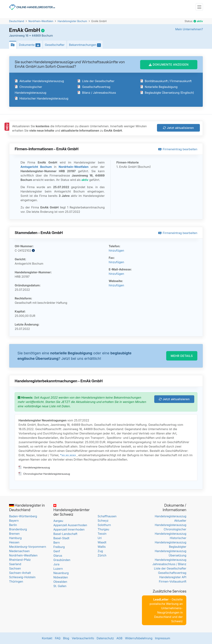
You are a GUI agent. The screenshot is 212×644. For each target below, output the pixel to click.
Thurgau (103, 529)
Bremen (14, 534)
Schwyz (103, 521)
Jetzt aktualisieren (178, 128)
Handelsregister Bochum (72, 21)
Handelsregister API (173, 577)
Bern (57, 542)
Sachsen (15, 568)
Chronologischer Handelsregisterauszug (44, 474)
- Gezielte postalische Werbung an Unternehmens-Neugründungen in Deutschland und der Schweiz (166, 610)
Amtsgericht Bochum (36, 167)
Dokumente (31, 45)
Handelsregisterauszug (34, 467)
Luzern (58, 569)
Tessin (102, 534)
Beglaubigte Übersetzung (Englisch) (167, 93)
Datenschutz (105, 638)
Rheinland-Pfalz (20, 560)
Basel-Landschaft (65, 534)
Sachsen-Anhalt (20, 573)
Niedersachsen (19, 551)
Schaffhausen (107, 516)
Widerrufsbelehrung (139, 638)
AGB (119, 638)
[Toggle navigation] (199, 7)
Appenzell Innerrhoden (69, 529)
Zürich (102, 555)
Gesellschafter (55, 45)
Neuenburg (61, 573)
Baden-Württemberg (23, 516)
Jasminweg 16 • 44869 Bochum (31, 36)
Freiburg (59, 547)
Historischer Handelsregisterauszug (41, 98)
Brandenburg (18, 529)
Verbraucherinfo (83, 638)
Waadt (102, 542)
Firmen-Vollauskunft (173, 581)
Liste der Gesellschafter (96, 81)
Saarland (15, 564)
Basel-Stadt (61, 538)
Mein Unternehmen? (189, 29)
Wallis (102, 547)
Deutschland (17, 21)
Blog (66, 638)
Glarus (58, 556)
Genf (57, 551)
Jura (56, 564)
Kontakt (47, 638)
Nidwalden (61, 577)
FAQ (58, 638)
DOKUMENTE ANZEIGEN (169, 65)
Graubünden (62, 560)
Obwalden (60, 582)
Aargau (58, 521)
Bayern (14, 521)
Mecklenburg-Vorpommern (28, 547)
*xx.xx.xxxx (68, 455)
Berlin (13, 525)
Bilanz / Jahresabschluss (97, 93)
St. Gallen (60, 586)
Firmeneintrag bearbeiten (178, 149)
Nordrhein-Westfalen (41, 21)
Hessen (14, 542)
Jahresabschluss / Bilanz (169, 564)
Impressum (163, 638)
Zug (100, 551)
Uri (100, 538)
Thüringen (16, 581)
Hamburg (15, 538)
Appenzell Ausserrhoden (70, 525)
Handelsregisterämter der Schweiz (72, 510)
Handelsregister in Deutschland (27, 508)
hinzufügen (116, 250)
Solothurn (104, 525)
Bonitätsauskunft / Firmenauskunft (166, 81)
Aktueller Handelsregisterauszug (39, 81)
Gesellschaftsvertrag (94, 87)
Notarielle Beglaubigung (159, 87)
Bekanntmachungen (86, 45)
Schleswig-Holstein (22, 577)
